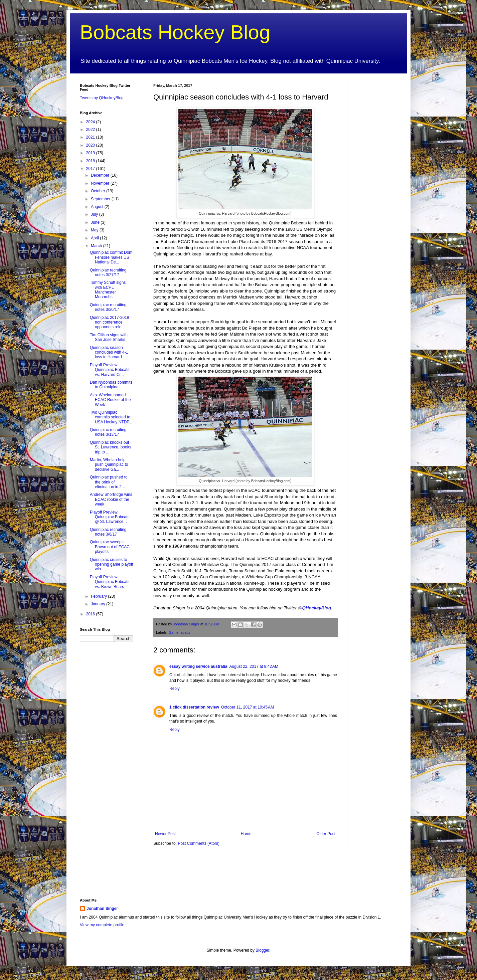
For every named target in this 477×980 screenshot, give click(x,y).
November (101, 183)
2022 (91, 130)
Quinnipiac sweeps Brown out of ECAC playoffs (110, 547)
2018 (91, 161)
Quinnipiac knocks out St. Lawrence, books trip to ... (111, 447)
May (95, 230)
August (98, 207)
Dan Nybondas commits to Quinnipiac (111, 385)
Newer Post (165, 834)
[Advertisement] (377, 184)
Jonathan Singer (102, 909)
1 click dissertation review (194, 707)
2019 (91, 153)
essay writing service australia (198, 666)
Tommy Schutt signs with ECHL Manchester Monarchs (108, 290)
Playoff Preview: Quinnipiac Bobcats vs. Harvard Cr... (110, 370)
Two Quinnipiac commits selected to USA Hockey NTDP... (111, 417)
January (99, 604)
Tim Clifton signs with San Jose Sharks (109, 337)
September (101, 199)
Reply (175, 689)
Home (246, 834)
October (99, 191)
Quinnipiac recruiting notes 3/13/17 (108, 432)
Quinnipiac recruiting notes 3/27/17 (108, 272)
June (96, 222)
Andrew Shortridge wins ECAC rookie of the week (111, 499)
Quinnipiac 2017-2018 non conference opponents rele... (109, 322)
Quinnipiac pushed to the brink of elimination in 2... (109, 482)
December (101, 175)
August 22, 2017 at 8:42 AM (254, 666)
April (95, 238)
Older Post (326, 834)
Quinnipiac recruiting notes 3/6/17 (108, 532)
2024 (91, 122)
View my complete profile (102, 925)
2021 (91, 137)
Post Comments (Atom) (199, 843)
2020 (91, 145)
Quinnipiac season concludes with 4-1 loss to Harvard (109, 352)
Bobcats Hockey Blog (175, 32)
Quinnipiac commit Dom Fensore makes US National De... (111, 257)
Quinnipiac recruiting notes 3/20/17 (108, 307)
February (99, 596)
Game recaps (180, 632)
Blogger (262, 950)
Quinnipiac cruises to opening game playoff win (112, 564)
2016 (91, 614)
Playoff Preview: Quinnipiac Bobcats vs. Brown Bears (110, 582)
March (97, 246)
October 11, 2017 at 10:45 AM (248, 707)
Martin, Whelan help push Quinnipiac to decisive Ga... (109, 465)
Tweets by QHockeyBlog (102, 98)
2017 (91, 169)
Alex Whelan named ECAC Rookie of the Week (110, 400)
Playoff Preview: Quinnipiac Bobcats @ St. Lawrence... (110, 517)
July (95, 214)
